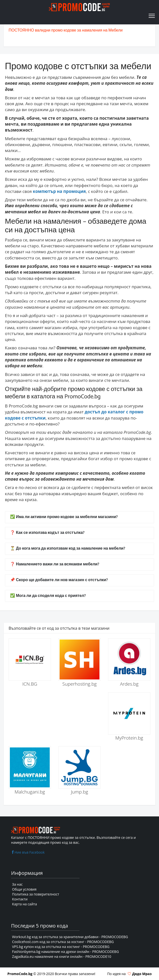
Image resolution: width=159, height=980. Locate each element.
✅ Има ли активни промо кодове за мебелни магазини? (64, 517)
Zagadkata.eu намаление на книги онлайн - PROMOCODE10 (62, 956)
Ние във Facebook (28, 852)
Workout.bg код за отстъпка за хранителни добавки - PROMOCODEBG (70, 937)
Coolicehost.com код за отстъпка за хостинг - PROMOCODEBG (63, 942)
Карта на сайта (24, 904)
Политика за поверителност (36, 894)
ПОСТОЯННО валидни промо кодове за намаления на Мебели (66, 30)
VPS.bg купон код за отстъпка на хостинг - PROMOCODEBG (61, 947)
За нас (17, 884)
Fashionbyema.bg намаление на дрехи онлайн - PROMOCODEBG (65, 952)
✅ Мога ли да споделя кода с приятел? (48, 596)
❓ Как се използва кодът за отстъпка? (47, 533)
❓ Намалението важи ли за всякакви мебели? (55, 564)
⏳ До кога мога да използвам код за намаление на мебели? (68, 549)
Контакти (20, 899)
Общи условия (24, 889)
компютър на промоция (59, 191)
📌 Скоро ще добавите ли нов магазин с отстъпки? (59, 580)
